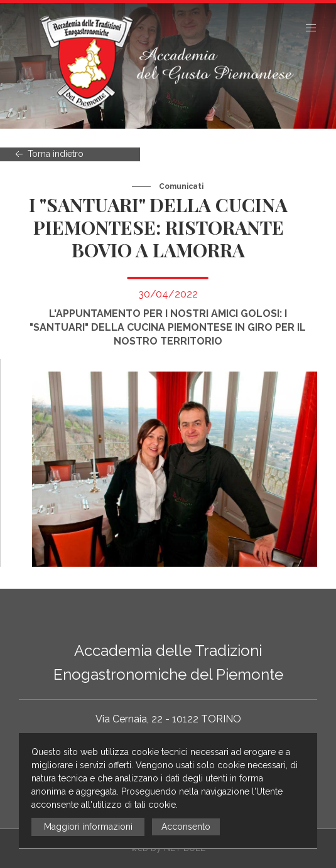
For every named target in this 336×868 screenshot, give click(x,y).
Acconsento (186, 827)
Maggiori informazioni (88, 827)
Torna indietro (48, 154)
